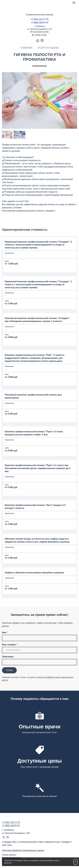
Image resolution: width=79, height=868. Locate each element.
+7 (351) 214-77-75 (39, 19)
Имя (4, 633)
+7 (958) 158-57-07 (39, 23)
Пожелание (8, 657)
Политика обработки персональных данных (23, 850)
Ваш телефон (9, 645)
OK (76, 862)
